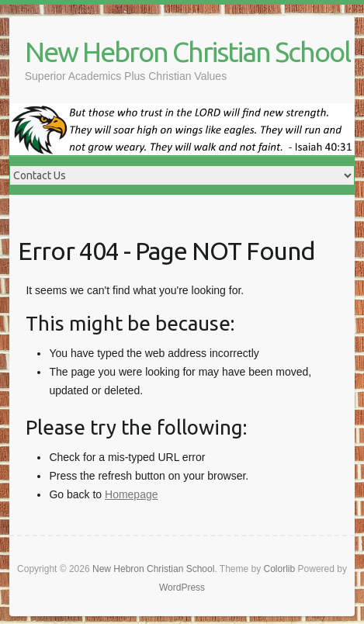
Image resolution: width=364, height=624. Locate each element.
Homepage (132, 494)
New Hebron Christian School (187, 52)
